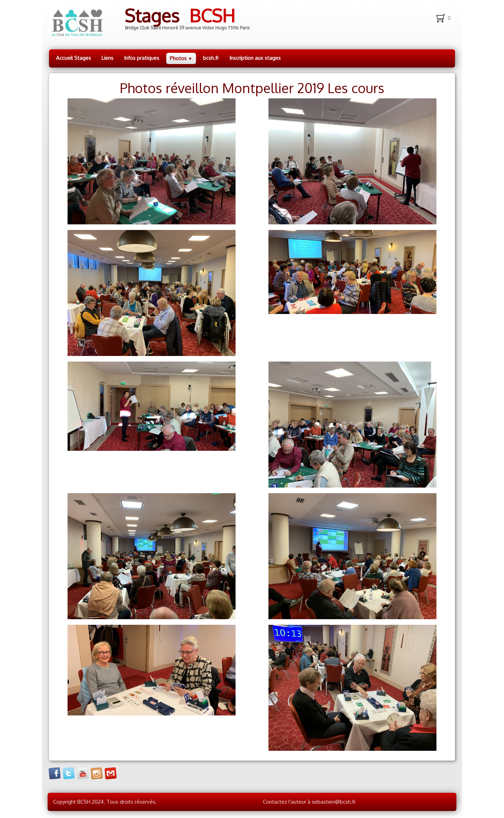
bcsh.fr (211, 58)
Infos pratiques (142, 58)
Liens (107, 58)
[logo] (155, 22)
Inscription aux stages (255, 58)
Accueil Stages (73, 58)
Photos (181, 58)
